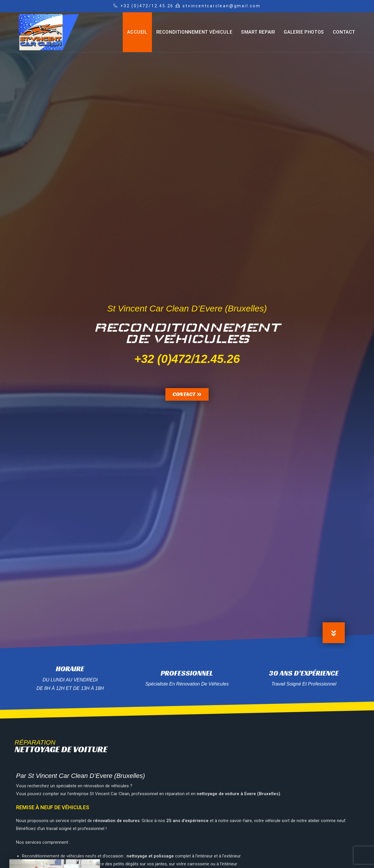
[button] (187, 394)
